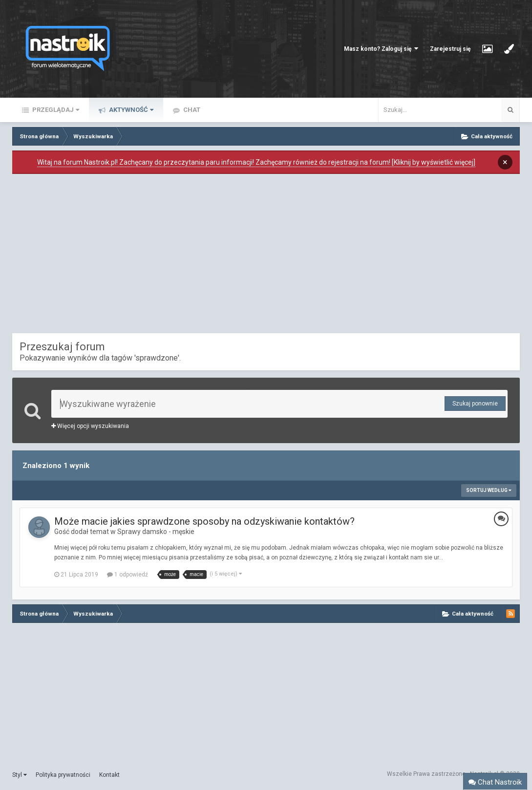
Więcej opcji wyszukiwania (90, 426)
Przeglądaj (55, 110)
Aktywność (130, 110)
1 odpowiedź (128, 575)
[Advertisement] (266, 256)
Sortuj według (489, 490)
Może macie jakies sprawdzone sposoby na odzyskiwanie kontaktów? (204, 521)
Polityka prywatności (63, 775)
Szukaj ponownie (475, 404)
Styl (20, 775)
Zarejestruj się (450, 49)
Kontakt (109, 775)
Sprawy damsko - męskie (156, 532)
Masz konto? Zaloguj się (381, 49)
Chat (191, 110)
